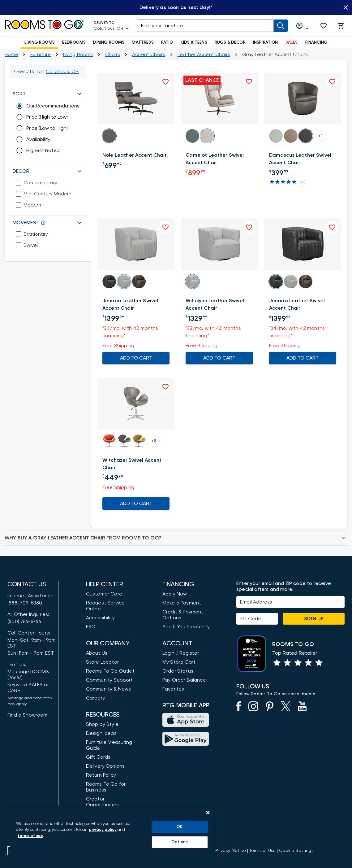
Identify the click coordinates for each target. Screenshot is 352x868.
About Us (97, 653)
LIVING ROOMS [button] (40, 42)
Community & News (109, 689)
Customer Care (104, 594)
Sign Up (314, 619)
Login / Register (181, 653)
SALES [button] (292, 42)
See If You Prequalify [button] (186, 627)
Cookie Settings (296, 851)
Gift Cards (98, 757)
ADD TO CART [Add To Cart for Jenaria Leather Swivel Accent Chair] (136, 358)
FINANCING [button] (317, 42)
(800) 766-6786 (24, 622)
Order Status (178, 671)
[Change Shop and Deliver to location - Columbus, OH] (62, 72)
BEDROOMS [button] (74, 42)
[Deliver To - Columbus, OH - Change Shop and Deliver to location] (112, 26)
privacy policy (103, 830)
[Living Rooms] (78, 55)
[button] (324, 26)
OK (180, 827)
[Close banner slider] (346, 7)
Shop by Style (102, 724)
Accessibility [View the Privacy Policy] (100, 618)
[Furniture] (41, 55)
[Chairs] (113, 55)
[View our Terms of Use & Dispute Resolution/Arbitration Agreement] (262, 851)
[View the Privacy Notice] (230, 851)
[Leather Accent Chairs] (204, 55)
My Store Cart (179, 662)
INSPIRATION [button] (266, 42)
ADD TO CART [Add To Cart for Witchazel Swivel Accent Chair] (136, 504)
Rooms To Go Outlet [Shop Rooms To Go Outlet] (110, 671)
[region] (112, 832)
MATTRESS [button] (143, 42)
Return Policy (101, 775)
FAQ (91, 627)
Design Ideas (101, 733)
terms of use (30, 836)
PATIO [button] (167, 42)
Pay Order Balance (184, 680)
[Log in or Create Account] (303, 26)
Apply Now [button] (175, 594)
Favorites (173, 689)
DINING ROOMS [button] (109, 42)
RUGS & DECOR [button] (230, 42)
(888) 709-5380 (25, 603)
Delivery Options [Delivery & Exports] (105, 766)
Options (180, 842)
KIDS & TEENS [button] (194, 42)
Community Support (109, 680)
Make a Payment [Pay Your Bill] (182, 603)
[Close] (208, 813)
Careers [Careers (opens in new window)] (95, 698)
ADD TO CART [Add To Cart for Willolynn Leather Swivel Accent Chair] (219, 358)
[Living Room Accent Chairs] (149, 55)
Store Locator (102, 662)
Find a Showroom (28, 715)
